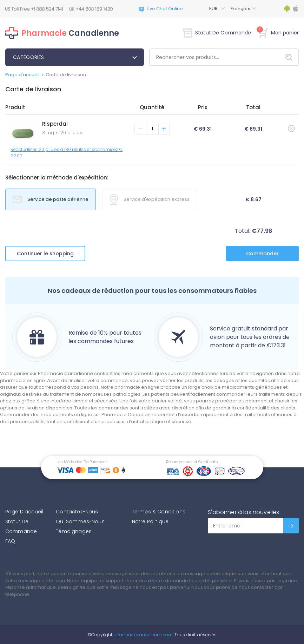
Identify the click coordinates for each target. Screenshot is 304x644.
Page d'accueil (22, 75)
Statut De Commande (217, 33)
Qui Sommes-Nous (80, 521)
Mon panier (279, 33)
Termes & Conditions (159, 512)
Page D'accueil (24, 512)
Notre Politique (150, 521)
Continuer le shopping (45, 254)
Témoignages (74, 531)
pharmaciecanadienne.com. (143, 635)
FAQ (10, 541)
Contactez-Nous (77, 512)
